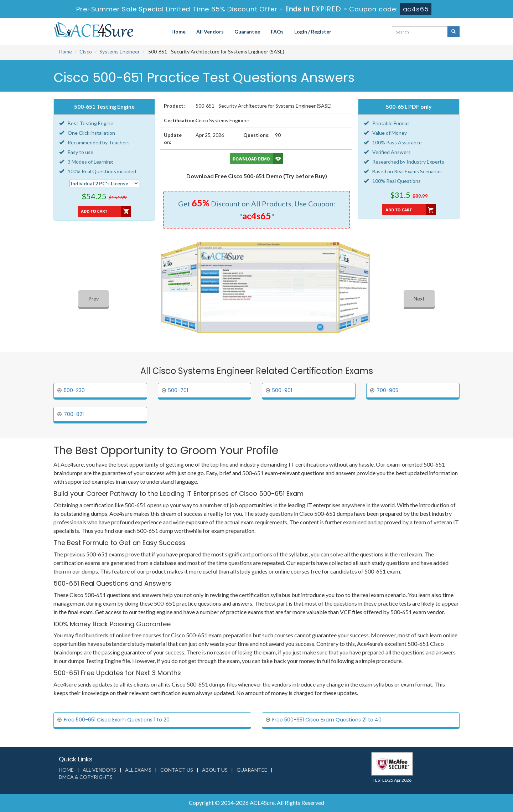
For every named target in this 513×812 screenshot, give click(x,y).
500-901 (282, 390)
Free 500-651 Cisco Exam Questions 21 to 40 (327, 720)
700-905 (387, 390)
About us (215, 770)
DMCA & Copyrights (86, 777)
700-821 (74, 414)
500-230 (74, 390)
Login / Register (313, 32)
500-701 (178, 390)
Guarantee (247, 32)
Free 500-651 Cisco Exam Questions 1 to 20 (117, 720)
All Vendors (210, 32)
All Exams (138, 770)
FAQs (277, 32)
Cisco (86, 52)
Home (178, 32)
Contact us (177, 770)
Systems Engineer (120, 52)
